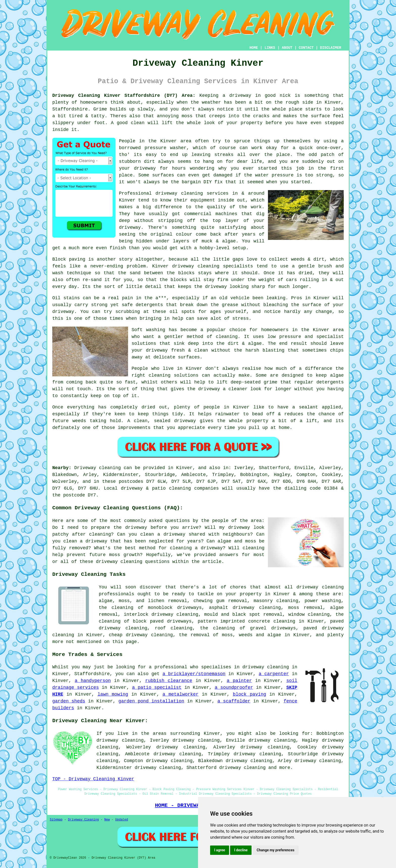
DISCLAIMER (331, 48)
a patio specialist (157, 688)
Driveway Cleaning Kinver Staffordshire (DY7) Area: (124, 96)
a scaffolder (234, 701)
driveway (63, 312)
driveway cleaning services (192, 193)
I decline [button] (241, 850)
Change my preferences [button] (275, 850)
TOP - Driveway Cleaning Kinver (93, 779)
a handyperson (93, 681)
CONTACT (306, 48)
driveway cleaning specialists (213, 266)
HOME (254, 48)
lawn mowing (113, 694)
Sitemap (56, 820)
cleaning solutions (174, 375)
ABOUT (287, 48)
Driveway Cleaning (83, 820)
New (107, 820)
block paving (250, 694)
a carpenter (274, 674)
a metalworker (180, 694)
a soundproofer (234, 688)
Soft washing (148, 330)
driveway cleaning (242, 768)
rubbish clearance (169, 681)
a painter (239, 681)
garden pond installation (151, 701)
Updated (121, 820)
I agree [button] (220, 850)
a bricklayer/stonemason (194, 674)
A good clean (128, 123)
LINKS (270, 48)
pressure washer (165, 148)
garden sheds (69, 701)
